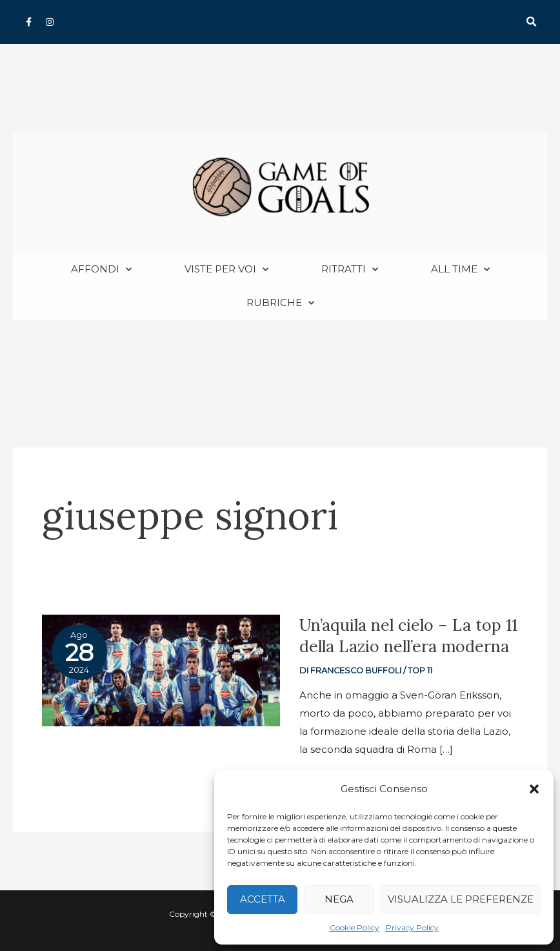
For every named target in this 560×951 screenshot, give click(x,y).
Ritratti (350, 270)
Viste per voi (226, 270)
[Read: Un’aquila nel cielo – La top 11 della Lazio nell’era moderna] (161, 670)
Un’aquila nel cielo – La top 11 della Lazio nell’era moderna (408, 636)
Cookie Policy (355, 927)
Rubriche (280, 304)
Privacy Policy (412, 927)
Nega (339, 899)
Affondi (101, 270)
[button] (534, 789)
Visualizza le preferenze (461, 899)
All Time (460, 270)
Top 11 (420, 671)
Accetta (263, 899)
